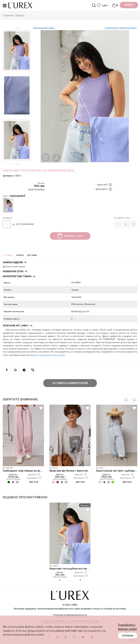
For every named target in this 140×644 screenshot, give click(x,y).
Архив (20, 15)
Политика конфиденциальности (70, 615)
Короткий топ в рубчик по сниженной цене (70, 569)
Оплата (20, 255)
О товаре (8, 255)
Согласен (128, 635)
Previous (17, 28)
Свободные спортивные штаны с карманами (23, 471)
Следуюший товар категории (121, 28)
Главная (8, 15)
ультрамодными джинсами (50, 355)
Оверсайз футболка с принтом (69, 471)
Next (17, 164)
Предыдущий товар (44, 28)
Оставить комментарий (70, 383)
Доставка (32, 255)
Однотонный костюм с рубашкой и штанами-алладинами (117, 471)
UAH (105, 5)
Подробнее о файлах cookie (127, 627)
